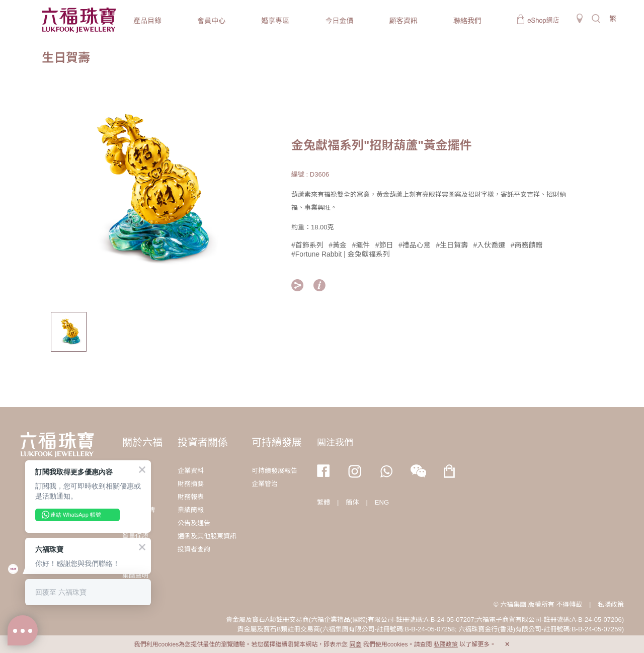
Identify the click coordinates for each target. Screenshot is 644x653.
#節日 (384, 245)
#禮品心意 (415, 245)
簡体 (352, 502)
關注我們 (335, 443)
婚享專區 (275, 21)
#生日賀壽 (452, 245)
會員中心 (211, 21)
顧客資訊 (404, 21)
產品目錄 (147, 21)
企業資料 (191, 471)
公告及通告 (194, 523)
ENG (382, 502)
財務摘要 (191, 484)
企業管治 (265, 484)
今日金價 (339, 21)
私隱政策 (611, 604)
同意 (355, 644)
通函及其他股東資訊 (207, 536)
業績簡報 (191, 510)
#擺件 (361, 245)
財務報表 (191, 497)
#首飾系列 (307, 245)
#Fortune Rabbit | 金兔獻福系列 (341, 254)
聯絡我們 (467, 21)
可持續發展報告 (274, 471)
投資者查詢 (194, 549)
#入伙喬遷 (490, 245)
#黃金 (338, 245)
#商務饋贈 (527, 245)
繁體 (324, 502)
